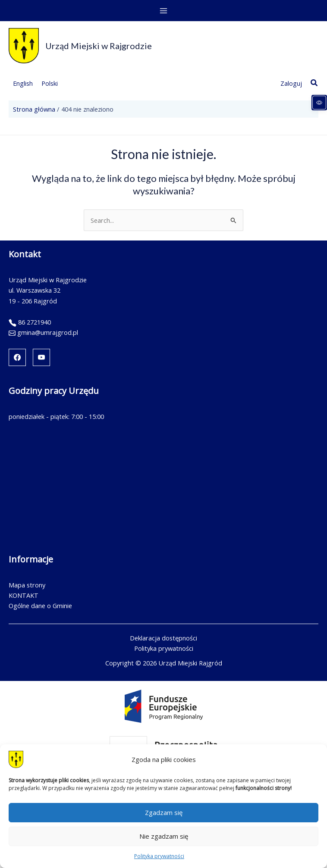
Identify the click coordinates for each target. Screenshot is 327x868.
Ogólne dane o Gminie (40, 606)
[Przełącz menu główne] (163, 11)
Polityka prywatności (159, 856)
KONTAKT (24, 595)
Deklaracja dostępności (163, 638)
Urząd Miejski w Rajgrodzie (99, 46)
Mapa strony (27, 585)
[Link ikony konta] (291, 83)
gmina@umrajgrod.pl (48, 332)
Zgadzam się (164, 812)
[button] (314, 83)
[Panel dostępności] (319, 103)
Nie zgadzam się (164, 836)
